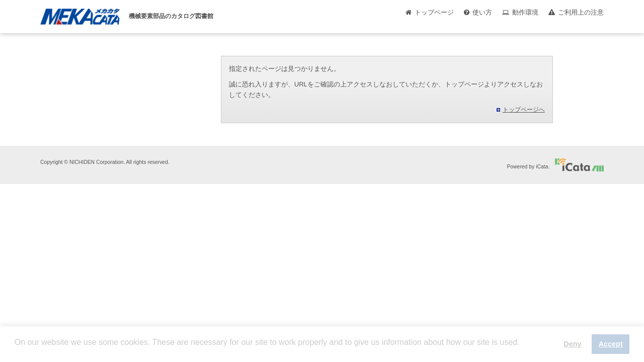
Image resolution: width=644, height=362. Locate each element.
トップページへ (524, 110)
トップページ (434, 12)
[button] (16, 350)
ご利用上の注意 (581, 12)
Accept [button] (611, 344)
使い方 (482, 12)
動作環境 (525, 12)
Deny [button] (572, 344)
